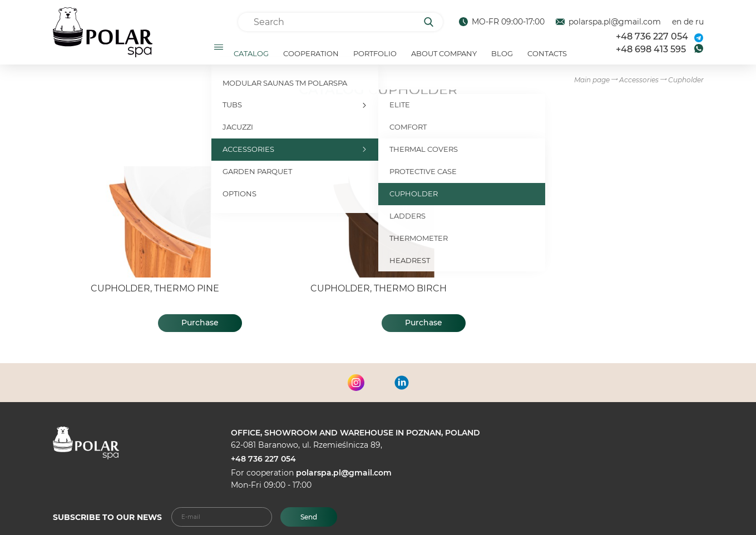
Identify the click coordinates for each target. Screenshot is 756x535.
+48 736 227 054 (652, 39)
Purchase (200, 328)
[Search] (433, 22)
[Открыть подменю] (218, 49)
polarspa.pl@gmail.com (608, 22)
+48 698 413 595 (651, 51)
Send (309, 517)
